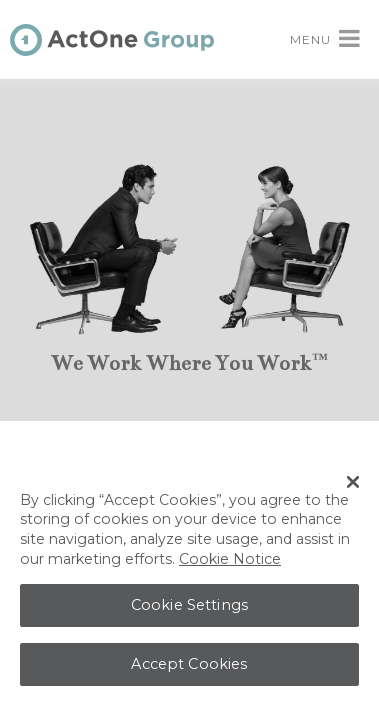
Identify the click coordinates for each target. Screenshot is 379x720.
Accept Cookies (189, 668)
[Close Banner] (353, 486)
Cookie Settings (189, 609)
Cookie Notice (230, 563)
